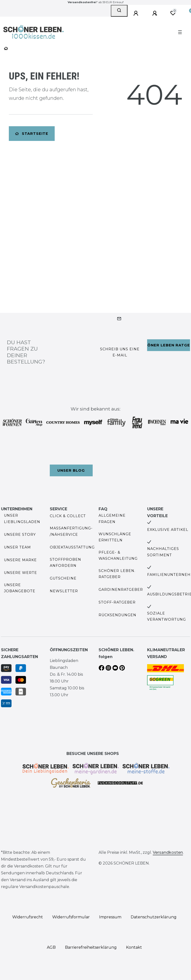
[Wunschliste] (173, 13)
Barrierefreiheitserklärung (91, 947)
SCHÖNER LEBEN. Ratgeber (117, 574)
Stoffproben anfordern (65, 563)
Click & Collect (68, 516)
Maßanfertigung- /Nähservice (71, 531)
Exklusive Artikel (168, 530)
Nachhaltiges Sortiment (163, 552)
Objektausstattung (72, 547)
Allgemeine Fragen (112, 518)
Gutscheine (63, 578)
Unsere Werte (20, 573)
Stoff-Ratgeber (117, 602)
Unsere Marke (20, 560)
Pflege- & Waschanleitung (118, 555)
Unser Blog (71, 470)
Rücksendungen (117, 615)
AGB (51, 947)
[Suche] (119, 11)
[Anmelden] (137, 13)
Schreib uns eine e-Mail (120, 352)
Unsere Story (20, 535)
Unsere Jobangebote (20, 588)
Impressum (110, 917)
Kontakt (134, 947)
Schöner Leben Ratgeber (169, 345)
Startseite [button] (32, 134)
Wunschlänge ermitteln (115, 537)
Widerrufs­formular (71, 917)
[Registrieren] (155, 13)
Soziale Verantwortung (166, 616)
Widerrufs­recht (28, 917)
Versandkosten (168, 852)
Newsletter (64, 591)
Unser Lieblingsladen (22, 518)
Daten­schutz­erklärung (154, 917)
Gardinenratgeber (121, 590)
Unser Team (17, 547)
